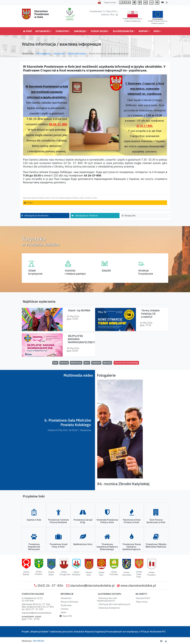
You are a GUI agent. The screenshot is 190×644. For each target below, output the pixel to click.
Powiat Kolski (99, 31)
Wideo (63, 612)
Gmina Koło (101, 574)
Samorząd (80, 31)
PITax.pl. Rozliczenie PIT (153, 632)
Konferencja (76, 363)
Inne (55, 363)
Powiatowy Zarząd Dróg (83, 521)
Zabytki (106, 270)
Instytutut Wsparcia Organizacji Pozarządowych (98, 632)
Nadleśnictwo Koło (83, 544)
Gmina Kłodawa (76, 573)
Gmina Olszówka (127, 574)
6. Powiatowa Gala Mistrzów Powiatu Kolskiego (68, 422)
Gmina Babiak (26, 573)
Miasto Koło (89, 574)
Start (28, 31)
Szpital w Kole (34, 520)
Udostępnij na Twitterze (86, 216)
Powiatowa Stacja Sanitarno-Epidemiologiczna (132, 547)
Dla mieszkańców (123, 31)
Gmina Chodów (38, 573)
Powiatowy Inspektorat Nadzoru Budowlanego (107, 547)
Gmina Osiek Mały (139, 574)
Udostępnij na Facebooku (36, 216)
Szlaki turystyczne (35, 272)
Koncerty (64, 363)
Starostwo (62, 31)
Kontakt (144, 31)
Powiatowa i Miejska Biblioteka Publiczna (156, 545)
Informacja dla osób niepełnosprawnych (107, 599)
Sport (87, 363)
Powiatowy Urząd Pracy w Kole (59, 545)
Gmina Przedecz (151, 574)
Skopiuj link (130, 216)
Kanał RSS (66, 616)
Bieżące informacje (77, 54)
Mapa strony (141, 602)
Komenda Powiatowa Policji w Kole (107, 521)
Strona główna (44, 54)
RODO (157, 31)
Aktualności (43, 31)
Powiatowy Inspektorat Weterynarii (34, 547)
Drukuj (30, 203)
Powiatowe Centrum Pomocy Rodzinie (59, 521)
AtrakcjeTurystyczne (145, 272)
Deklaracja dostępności (109, 608)
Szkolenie (96, 363)
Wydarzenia (66, 605)
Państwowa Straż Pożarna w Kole (132, 521)
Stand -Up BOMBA (79, 310)
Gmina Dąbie (51, 573)
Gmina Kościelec (114, 573)
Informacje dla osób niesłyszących (114, 604)
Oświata (64, 609)
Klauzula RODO (142, 598)
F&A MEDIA (38, 641)
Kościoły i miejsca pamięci (75, 272)
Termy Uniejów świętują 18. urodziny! (150, 314)
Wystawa (107, 363)
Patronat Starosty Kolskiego (126, 363)
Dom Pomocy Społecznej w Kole (156, 521)
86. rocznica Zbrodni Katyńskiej (123, 484)
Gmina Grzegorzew (65, 573)
